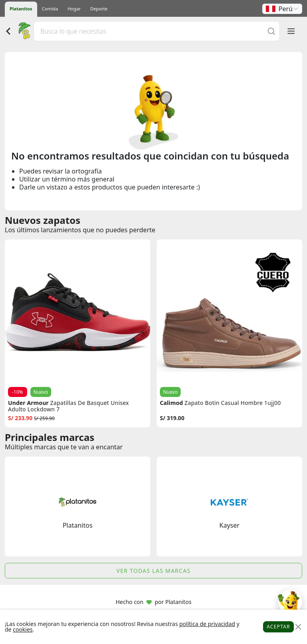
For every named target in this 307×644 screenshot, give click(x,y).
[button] (282, 9)
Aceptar (278, 627)
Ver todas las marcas (153, 571)
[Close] (298, 627)
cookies (23, 629)
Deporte (99, 9)
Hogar (74, 9)
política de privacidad (207, 624)
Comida (50, 9)
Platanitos (21, 9)
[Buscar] (271, 31)
